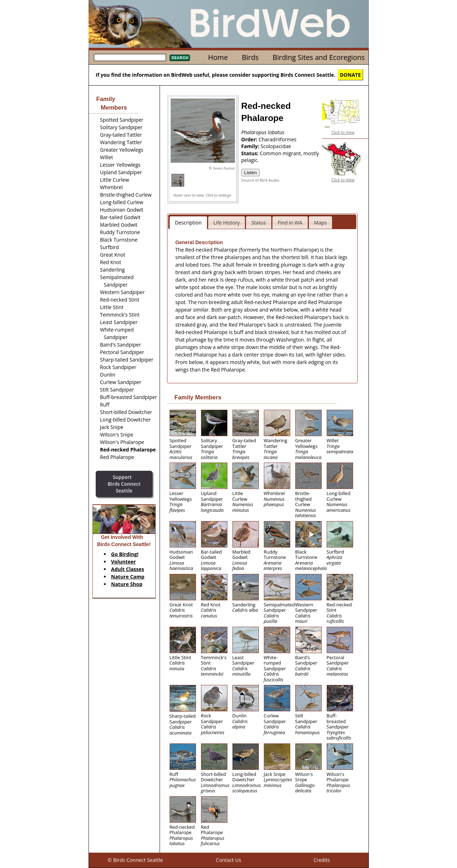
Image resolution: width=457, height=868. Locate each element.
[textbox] (130, 57)
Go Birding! (125, 554)
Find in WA (290, 223)
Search (180, 58)
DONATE (350, 75)
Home (218, 57)
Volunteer (123, 562)
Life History (227, 223)
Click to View (343, 132)
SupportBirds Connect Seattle (124, 484)
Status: (251, 153)
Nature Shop (127, 584)
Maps (321, 223)
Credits (322, 860)
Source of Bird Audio (260, 180)
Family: (251, 146)
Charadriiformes (277, 139)
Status (259, 223)
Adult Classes (128, 569)
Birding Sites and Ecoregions (319, 57)
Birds (250, 57)
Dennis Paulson (224, 168)
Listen (251, 173)
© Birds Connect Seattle (135, 860)
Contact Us (229, 860)
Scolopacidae (276, 146)
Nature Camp (128, 577)
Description (188, 223)
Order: (250, 139)
